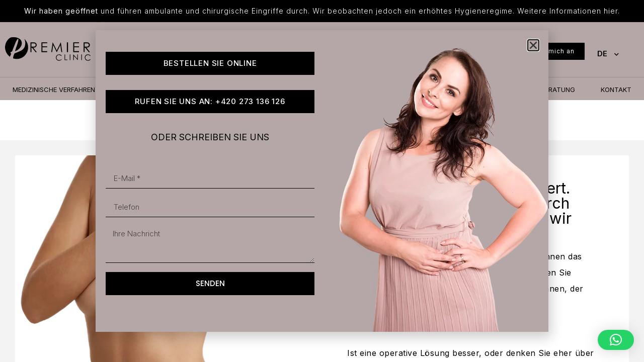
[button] (616, 340)
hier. (612, 11)
